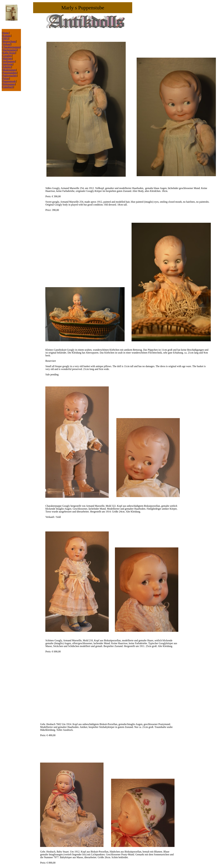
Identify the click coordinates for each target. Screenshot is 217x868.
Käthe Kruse (9, 53)
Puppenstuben (10, 73)
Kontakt (7, 36)
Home (6, 33)
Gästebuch (8, 87)
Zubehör (7, 67)
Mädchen (7, 58)
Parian (6, 78)
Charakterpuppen (11, 47)
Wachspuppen (10, 50)
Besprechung (9, 41)
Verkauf (7, 44)
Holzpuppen (9, 84)
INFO (5, 39)
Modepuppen (9, 70)
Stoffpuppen (9, 61)
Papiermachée (10, 76)
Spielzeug (8, 64)
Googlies (7, 56)
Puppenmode (9, 81)
